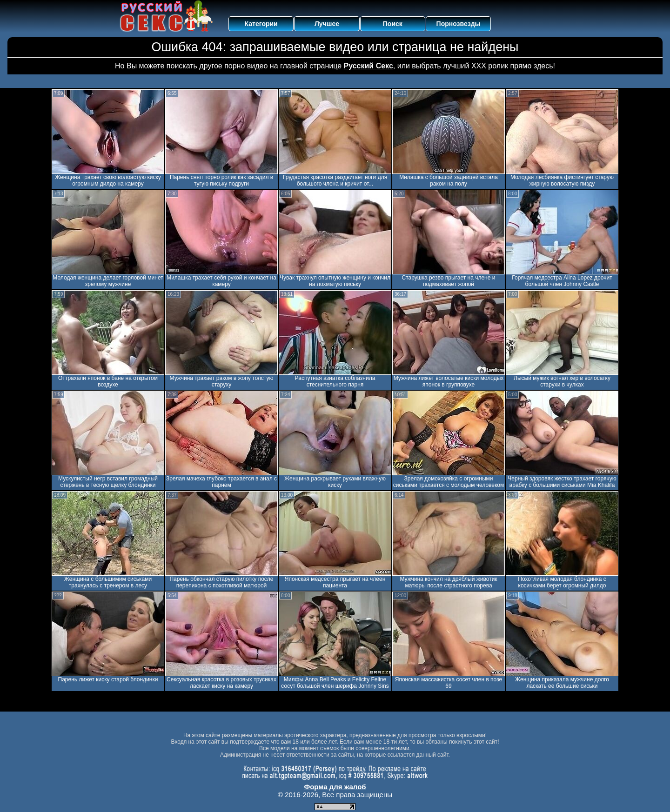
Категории (261, 24)
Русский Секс (368, 66)
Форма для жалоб (335, 787)
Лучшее (327, 24)
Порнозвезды (459, 24)
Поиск (393, 24)
